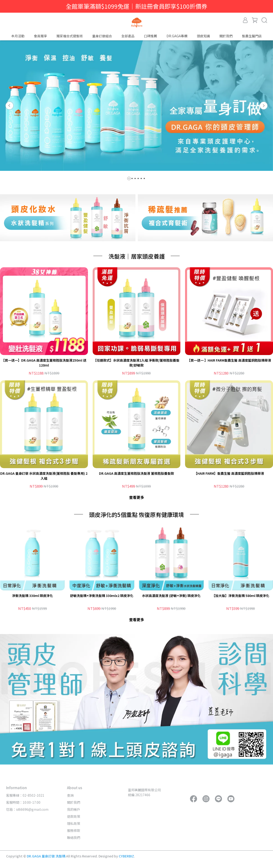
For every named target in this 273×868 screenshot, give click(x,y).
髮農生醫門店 (252, 36)
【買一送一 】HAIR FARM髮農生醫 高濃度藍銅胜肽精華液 (229, 360)
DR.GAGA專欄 (177, 36)
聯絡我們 (74, 837)
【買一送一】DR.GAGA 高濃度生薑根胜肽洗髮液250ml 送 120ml (44, 363)
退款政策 (74, 816)
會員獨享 (40, 36)
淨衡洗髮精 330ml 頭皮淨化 (32, 596)
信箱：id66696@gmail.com (27, 809)
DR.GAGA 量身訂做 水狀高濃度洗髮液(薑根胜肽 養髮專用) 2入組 (44, 476)
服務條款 (74, 830)
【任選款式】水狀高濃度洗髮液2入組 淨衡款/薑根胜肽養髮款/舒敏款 (136, 363)
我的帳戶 (74, 809)
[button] (9, 106)
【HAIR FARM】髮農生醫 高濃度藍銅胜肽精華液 (229, 473)
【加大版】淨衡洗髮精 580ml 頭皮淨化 (241, 596)
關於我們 (74, 802)
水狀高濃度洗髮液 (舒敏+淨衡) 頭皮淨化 (171, 596)
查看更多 (137, 497)
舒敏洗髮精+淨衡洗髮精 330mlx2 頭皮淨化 (102, 596)
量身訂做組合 (102, 36)
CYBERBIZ (126, 856)
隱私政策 (74, 823)
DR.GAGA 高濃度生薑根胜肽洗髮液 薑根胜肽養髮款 (136, 473)
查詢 (70, 795)
